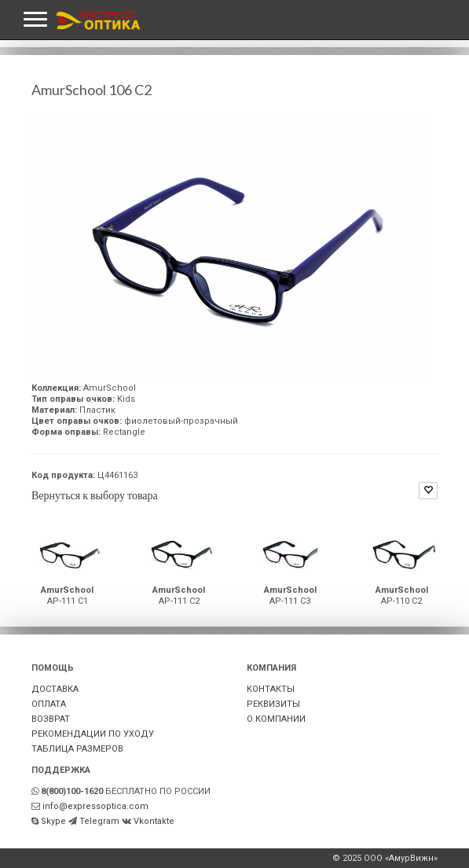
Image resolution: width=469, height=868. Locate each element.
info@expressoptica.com (95, 806)
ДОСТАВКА (55, 689)
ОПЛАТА (49, 704)
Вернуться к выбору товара (95, 495)
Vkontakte (154, 821)
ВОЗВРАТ (51, 719)
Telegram (99, 821)
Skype (53, 821)
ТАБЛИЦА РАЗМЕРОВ (77, 749)
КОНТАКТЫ (271, 689)
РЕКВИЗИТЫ (273, 704)
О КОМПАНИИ (276, 719)
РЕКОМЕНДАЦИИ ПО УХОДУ (93, 734)
